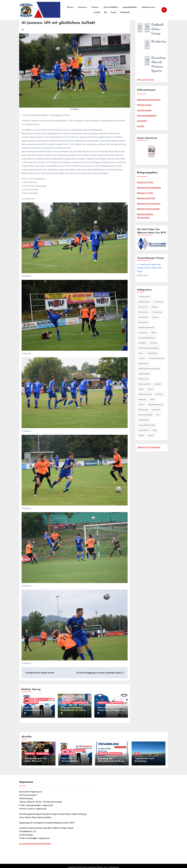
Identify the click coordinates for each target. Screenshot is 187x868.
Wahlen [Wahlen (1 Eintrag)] (141, 435)
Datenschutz (143, 447)
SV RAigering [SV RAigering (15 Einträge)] (144, 420)
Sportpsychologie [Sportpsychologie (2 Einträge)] (146, 415)
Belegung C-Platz (145, 193)
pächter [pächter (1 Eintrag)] (159, 394)
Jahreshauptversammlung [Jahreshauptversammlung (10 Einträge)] (149, 369)
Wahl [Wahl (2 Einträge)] (155, 430)
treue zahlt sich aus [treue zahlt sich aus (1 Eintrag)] (147, 425)
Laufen (97, 12)
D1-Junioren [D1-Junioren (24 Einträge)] (143, 322)
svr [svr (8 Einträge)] (158, 415)
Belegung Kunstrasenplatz (149, 188)
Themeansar (113, 864)
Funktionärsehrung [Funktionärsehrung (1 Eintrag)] (156, 358)
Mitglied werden (144, 105)
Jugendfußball (130, 7)
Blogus (100, 864)
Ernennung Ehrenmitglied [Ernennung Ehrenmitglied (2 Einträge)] (148, 348)
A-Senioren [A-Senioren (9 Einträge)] (143, 307)
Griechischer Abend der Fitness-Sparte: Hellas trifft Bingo (149, 268)
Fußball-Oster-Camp (158, 29)
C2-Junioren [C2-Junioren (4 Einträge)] (143, 317)
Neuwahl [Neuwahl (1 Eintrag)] (158, 384)
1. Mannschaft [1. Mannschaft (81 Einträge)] (144, 297)
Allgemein (29, 699)
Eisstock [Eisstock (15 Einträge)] (154, 343)
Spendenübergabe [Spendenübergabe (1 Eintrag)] (156, 405)
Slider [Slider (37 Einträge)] (153, 399)
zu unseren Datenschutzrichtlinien (35, 841)
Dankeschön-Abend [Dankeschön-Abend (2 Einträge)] (146, 328)
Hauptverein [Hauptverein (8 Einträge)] (143, 363)
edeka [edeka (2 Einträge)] (154, 333)
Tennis (113, 12)
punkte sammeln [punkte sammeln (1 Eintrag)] (145, 394)
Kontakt (141, 126)
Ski (106, 12)
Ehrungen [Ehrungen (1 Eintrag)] (142, 343)
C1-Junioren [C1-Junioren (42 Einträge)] (157, 312)
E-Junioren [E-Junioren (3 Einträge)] (143, 333)
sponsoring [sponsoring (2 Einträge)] (143, 410)
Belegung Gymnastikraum (149, 204)
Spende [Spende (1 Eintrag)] (142, 405)
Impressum (156, 447)
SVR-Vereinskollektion (147, 116)
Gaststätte (142, 121)
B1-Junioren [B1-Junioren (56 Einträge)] (143, 312)
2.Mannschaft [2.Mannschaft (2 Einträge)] (144, 302)
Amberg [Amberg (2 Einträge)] (155, 307)
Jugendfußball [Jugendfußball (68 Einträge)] (144, 374)
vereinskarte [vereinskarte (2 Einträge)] (144, 430)
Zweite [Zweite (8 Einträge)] (151, 435)
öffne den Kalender (145, 80)
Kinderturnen (148, 7)
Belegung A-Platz (145, 182)
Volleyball (125, 12)
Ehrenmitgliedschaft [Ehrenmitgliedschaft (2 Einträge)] (147, 338)
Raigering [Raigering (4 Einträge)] (142, 399)
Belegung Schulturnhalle (148, 209)
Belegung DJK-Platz (146, 198)
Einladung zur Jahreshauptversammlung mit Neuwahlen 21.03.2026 (111, 758)
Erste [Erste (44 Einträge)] (141, 353)
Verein (70, 7)
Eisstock (82, 7)
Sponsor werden (144, 110)
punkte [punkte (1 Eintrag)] (150, 389)
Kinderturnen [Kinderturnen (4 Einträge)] (144, 379)
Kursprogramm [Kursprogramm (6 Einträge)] (144, 384)
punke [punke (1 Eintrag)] (141, 389)
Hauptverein (42, 699)
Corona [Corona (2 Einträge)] (155, 317)
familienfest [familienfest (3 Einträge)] (152, 353)
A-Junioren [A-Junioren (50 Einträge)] (158, 302)
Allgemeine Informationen (149, 100)
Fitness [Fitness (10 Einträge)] (142, 358)
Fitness (95, 7)
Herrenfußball (111, 7)
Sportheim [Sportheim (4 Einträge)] (156, 410)
